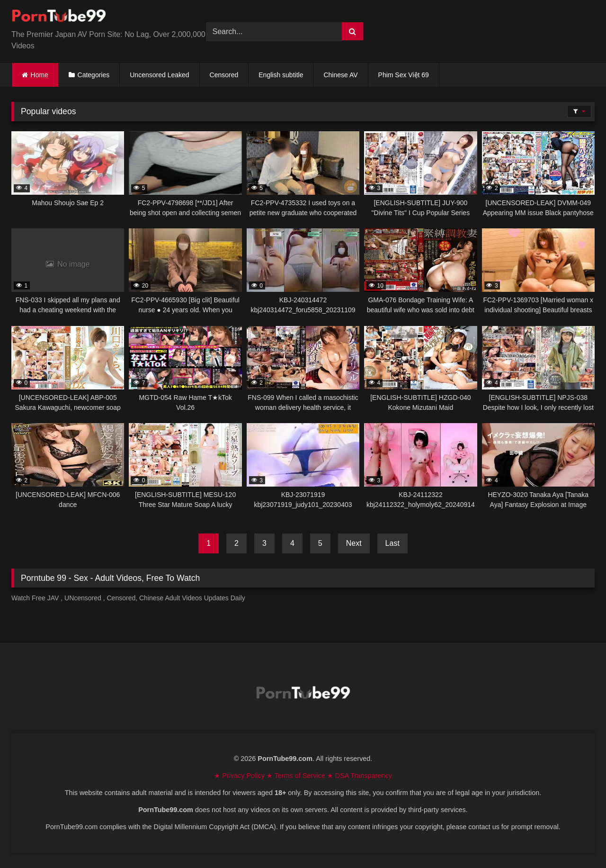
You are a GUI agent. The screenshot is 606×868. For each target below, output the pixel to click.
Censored (224, 75)
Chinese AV (340, 75)
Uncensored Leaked (159, 75)
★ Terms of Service (297, 776)
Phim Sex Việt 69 (404, 75)
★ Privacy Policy (240, 776)
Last (392, 543)
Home (40, 75)
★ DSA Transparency (360, 776)
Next (354, 543)
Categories (94, 75)
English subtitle (281, 75)
